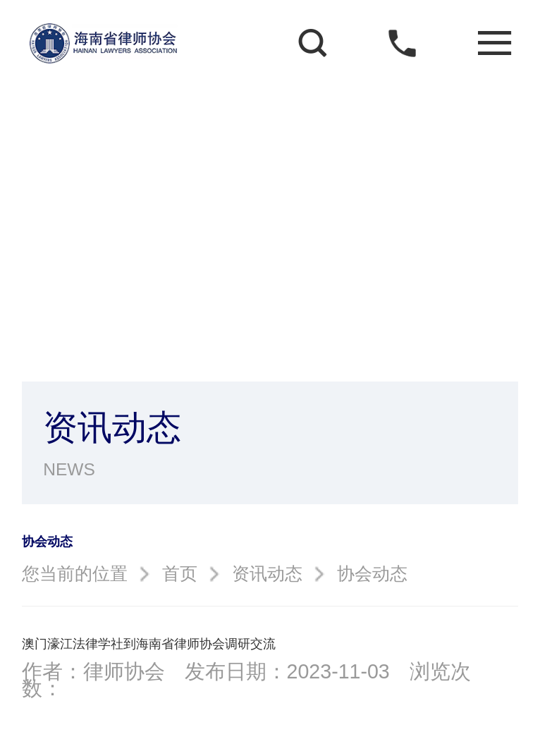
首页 (180, 574)
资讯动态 (267, 574)
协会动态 (372, 574)
